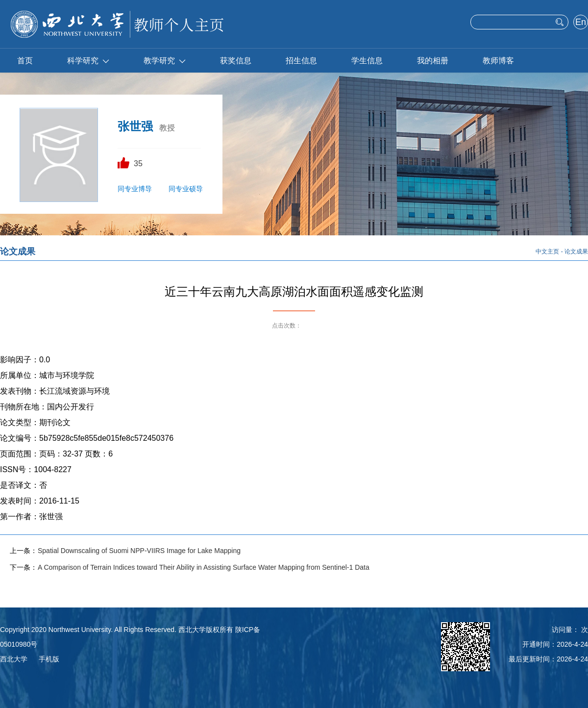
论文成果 (576, 252)
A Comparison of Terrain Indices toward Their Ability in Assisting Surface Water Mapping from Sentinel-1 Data (204, 567)
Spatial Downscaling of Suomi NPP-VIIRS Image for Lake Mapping (139, 551)
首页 (25, 61)
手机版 (49, 659)
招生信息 (301, 61)
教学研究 (165, 61)
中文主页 (547, 252)
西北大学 (14, 659)
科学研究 (88, 61)
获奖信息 (236, 61)
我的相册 (433, 61)
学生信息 (367, 61)
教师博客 (498, 61)
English (580, 23)
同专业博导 (135, 189)
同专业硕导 (186, 189)
